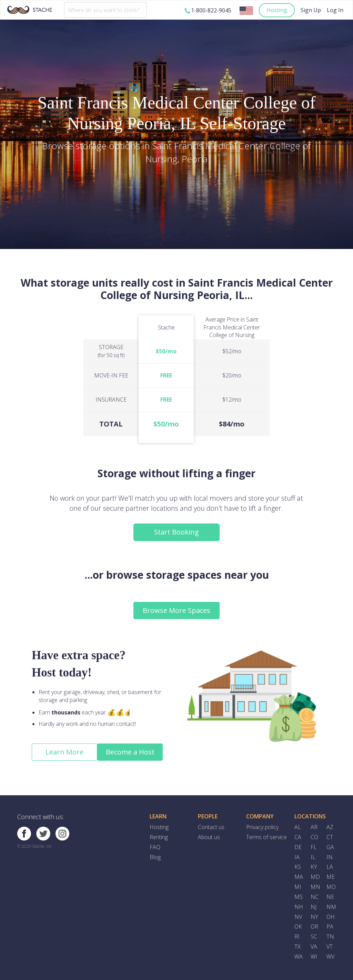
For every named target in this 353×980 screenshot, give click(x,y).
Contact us (211, 827)
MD (315, 877)
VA (314, 947)
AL (298, 827)
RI (297, 936)
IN (330, 857)
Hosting (277, 10)
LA (330, 867)
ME (331, 877)
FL (314, 847)
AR (314, 827)
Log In (335, 10)
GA (330, 847)
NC (315, 897)
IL (313, 857)
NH (299, 907)
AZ (330, 827)
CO (314, 837)
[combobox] (105, 10)
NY (314, 917)
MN (315, 887)
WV (330, 957)
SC (314, 936)
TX (297, 947)
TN (330, 936)
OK (298, 926)
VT (330, 947)
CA (298, 837)
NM (331, 907)
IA (297, 857)
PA (330, 926)
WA (299, 957)
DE (298, 847)
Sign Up (311, 10)
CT (330, 837)
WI (314, 957)
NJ (314, 907)
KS (298, 867)
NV (298, 917)
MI (298, 887)
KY (314, 867)
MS (299, 897)
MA (299, 877)
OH (331, 917)
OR (314, 926)
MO (331, 887)
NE (330, 897)
